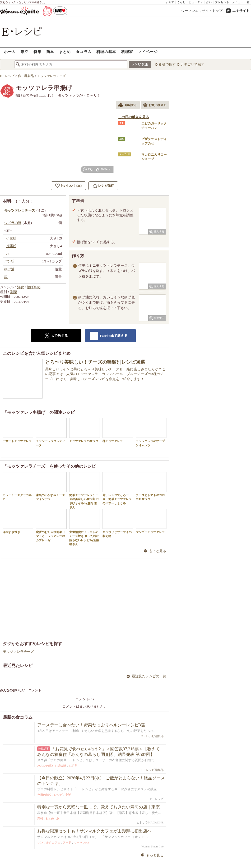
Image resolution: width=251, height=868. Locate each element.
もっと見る (158, 551)
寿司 (40, 818)
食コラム (84, 52)
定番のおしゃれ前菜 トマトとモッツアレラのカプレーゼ (51, 525)
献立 (25, 52)
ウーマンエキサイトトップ (202, 11)
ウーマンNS (81, 842)
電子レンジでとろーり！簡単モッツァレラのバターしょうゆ (118, 488)
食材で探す (167, 64)
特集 (38, 52)
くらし (181, 2)
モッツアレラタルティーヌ (51, 432)
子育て (170, 2)
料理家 (127, 52)
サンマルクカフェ (49, 842)
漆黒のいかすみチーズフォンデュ (51, 486)
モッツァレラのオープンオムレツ (151, 432)
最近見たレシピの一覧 (149, 676)
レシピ (58, 795)
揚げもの (34, 287)
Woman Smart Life (152, 846)
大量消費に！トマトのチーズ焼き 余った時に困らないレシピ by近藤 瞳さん (85, 527)
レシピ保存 (106, 186)
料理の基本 (106, 52)
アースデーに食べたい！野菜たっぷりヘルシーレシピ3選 (91, 725)
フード (67, 842)
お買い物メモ (155, 105)
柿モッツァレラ (118, 430)
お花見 (73, 766)
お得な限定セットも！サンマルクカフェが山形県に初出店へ (94, 831)
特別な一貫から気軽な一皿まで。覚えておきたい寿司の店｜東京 (99, 807)
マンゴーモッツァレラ (151, 521)
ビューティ (196, 2)
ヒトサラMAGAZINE (150, 822)
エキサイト (241, 11)
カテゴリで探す (192, 64)
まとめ (65, 52)
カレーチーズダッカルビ (18, 486)
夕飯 (68, 795)
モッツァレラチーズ (18, 652)
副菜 (14, 292)
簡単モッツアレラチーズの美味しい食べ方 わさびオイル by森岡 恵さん (85, 490)
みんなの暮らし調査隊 (52, 766)
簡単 (50, 52)
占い (209, 2)
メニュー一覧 (241, 2)
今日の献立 (45, 795)
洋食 (21, 287)
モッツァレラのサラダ (85, 430)
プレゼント (222, 2)
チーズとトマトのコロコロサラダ (151, 486)
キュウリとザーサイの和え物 (118, 523)
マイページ (148, 52)
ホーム (10, 52)
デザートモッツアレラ (18, 430)
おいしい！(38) (71, 186)
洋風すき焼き (18, 521)
